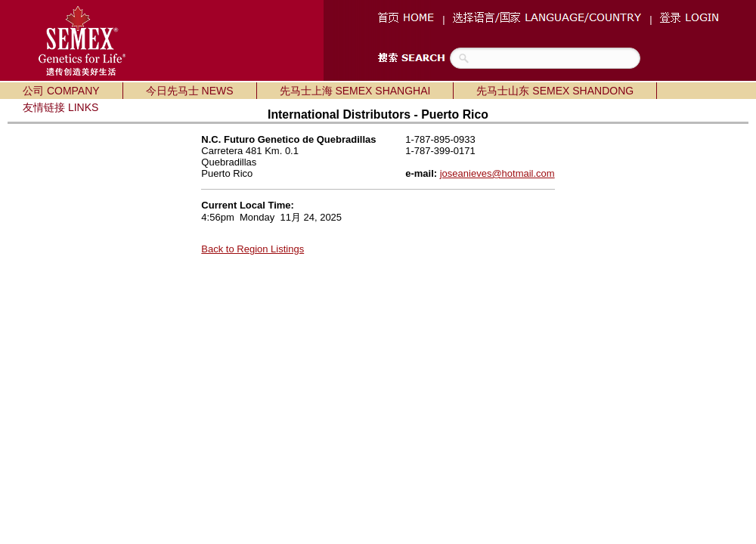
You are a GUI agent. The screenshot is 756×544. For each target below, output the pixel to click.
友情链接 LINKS (60, 107)
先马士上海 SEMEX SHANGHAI (355, 91)
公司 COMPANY (61, 91)
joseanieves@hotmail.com (497, 173)
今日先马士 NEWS (190, 91)
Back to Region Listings (253, 249)
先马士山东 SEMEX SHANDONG (555, 91)
